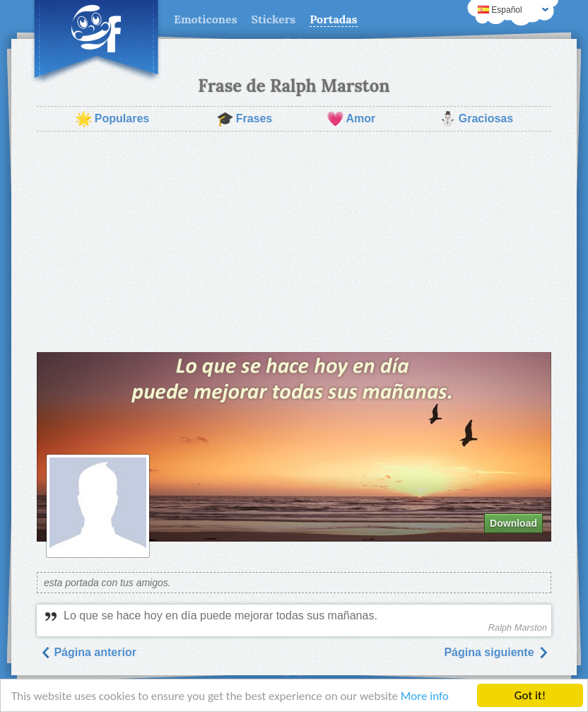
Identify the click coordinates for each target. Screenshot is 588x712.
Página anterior (88, 652)
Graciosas (476, 119)
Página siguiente (496, 652)
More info (425, 696)
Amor (351, 119)
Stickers (273, 19)
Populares (112, 119)
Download (513, 523)
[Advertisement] (294, 242)
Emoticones (205, 19)
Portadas (333, 19)
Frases (245, 119)
